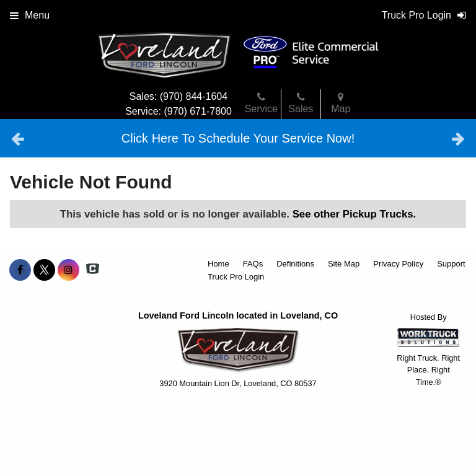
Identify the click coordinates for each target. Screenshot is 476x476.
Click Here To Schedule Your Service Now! (238, 138)
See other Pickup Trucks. (355, 214)
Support (451, 264)
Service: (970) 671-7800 (178, 111)
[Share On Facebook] (20, 270)
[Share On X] (44, 270)
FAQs (253, 264)
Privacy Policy (398, 264)
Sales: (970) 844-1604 (178, 96)
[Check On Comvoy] (93, 270)
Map (341, 103)
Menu (30, 15)
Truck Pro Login (236, 277)
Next (458, 138)
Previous (18, 138)
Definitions (295, 264)
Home (218, 264)
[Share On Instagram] (68, 270)
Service (261, 103)
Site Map (344, 264)
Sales (301, 103)
